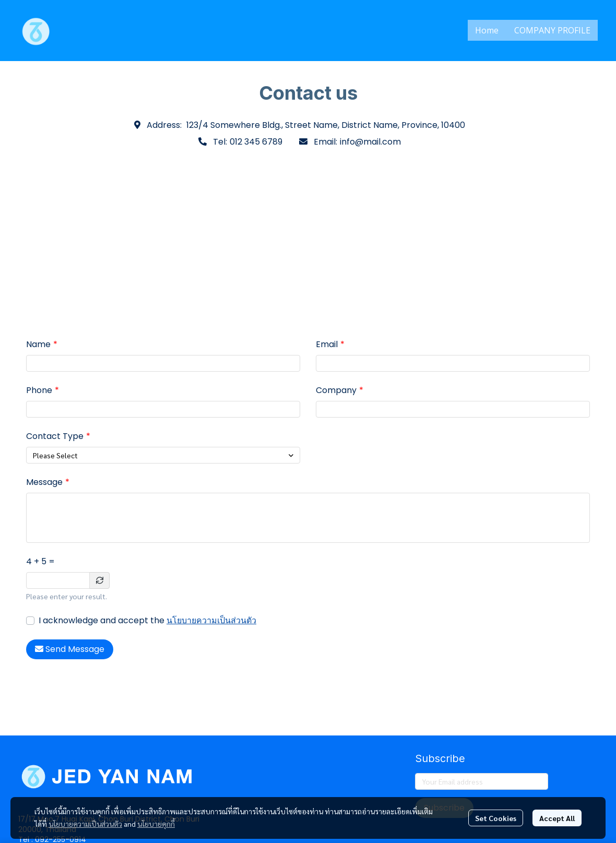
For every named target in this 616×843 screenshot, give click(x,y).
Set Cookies (496, 818)
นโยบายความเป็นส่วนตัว (211, 620)
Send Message (70, 649)
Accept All (557, 818)
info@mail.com (370, 142)
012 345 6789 (256, 142)
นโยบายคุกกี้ (156, 824)
